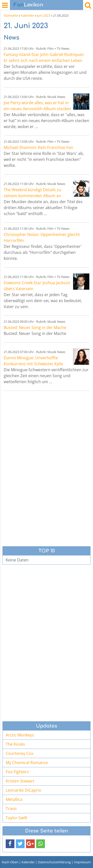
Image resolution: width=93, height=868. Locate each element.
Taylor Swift (16, 818)
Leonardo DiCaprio (23, 790)
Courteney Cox (19, 753)
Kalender (27, 15)
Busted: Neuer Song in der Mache (35, 327)
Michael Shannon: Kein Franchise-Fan (38, 147)
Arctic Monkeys (20, 735)
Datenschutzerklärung (54, 862)
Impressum (82, 862)
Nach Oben (10, 862)
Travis (11, 809)
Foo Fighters (17, 772)
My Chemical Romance (27, 763)
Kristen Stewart (20, 781)
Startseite (11, 15)
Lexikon (29, 5)
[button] (10, 844)
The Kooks (15, 744)
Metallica (14, 799)
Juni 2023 (44, 15)
